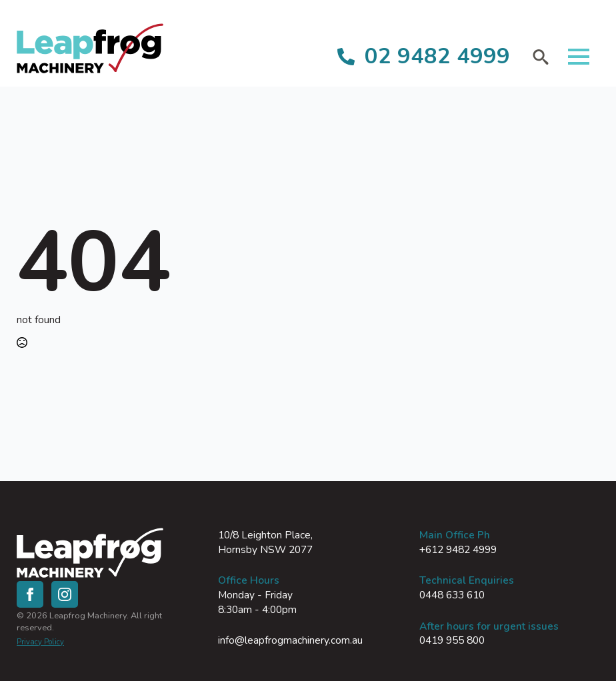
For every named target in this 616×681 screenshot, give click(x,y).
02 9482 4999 (437, 56)
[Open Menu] (579, 57)
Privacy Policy (40, 642)
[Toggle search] (541, 57)
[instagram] (65, 594)
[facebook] (30, 594)
